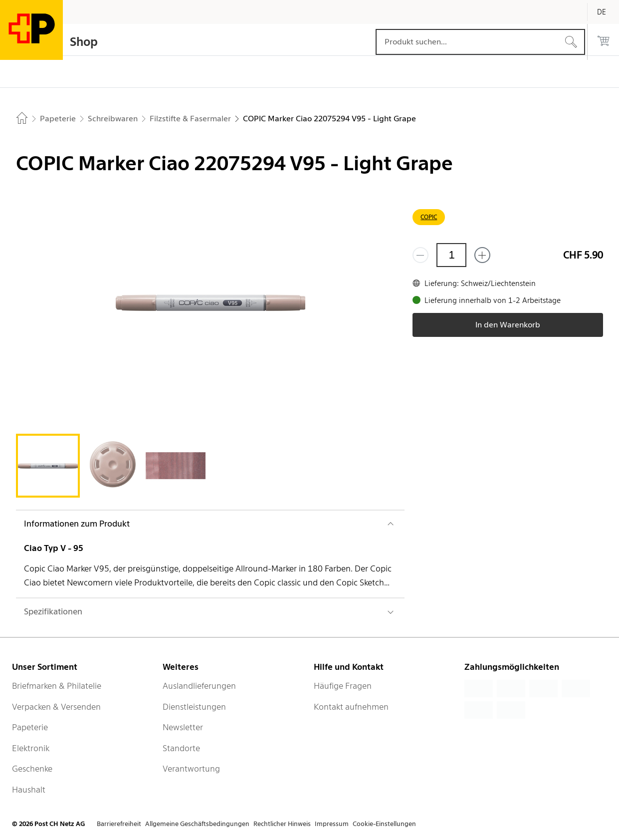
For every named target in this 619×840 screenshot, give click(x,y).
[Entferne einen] (420, 255)
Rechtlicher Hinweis (282, 824)
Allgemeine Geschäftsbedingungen (197, 824)
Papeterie (30, 727)
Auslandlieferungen (199, 686)
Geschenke (32, 769)
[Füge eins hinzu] (482, 255)
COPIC (429, 217)
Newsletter (183, 727)
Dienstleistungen (194, 707)
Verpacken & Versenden (56, 707)
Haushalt (29, 790)
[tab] (48, 466)
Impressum (332, 824)
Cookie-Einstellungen (384, 824)
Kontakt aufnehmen (351, 707)
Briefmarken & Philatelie (57, 686)
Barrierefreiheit (119, 824)
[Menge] (451, 255)
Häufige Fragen (343, 686)
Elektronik (31, 748)
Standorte (181, 748)
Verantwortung (191, 769)
